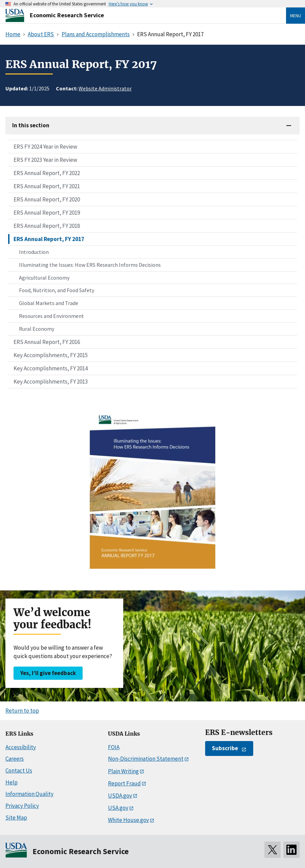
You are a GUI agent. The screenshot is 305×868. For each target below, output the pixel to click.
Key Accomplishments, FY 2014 (51, 368)
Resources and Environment (51, 316)
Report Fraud (124, 783)
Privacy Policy (22, 806)
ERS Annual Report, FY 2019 (47, 213)
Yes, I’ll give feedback (48, 673)
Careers (15, 759)
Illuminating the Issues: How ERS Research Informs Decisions (90, 265)
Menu (296, 16)
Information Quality (29, 794)
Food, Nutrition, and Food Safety (57, 290)
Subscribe (225, 748)
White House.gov (128, 820)
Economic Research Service (67, 15)
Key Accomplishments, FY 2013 (51, 382)
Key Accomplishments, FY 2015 (51, 355)
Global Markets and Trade (49, 303)
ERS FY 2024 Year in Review (45, 147)
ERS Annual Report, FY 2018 (47, 226)
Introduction (34, 252)
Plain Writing (123, 771)
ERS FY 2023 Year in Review (45, 160)
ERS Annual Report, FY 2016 (47, 342)
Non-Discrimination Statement (146, 759)
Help (12, 782)
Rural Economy (37, 329)
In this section (31, 125)
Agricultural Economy (44, 278)
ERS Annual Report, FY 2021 (47, 186)
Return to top (22, 711)
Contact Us (19, 771)
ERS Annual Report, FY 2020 (47, 199)
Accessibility (21, 747)
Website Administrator (105, 88)
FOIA (114, 747)
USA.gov (118, 808)
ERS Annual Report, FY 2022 (47, 173)
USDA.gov (120, 796)
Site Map (16, 818)
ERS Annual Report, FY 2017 (49, 239)
